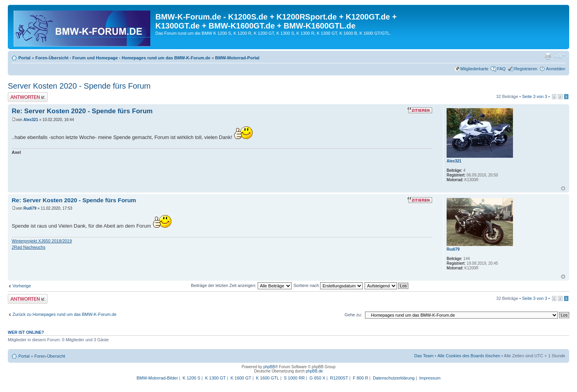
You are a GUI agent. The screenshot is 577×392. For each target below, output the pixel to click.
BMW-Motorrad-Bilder (157, 378)
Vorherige (22, 286)
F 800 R (361, 378)
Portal (24, 58)
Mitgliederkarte (474, 69)
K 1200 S (191, 378)
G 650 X (317, 378)
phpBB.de (314, 371)
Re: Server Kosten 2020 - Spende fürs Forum (82, 111)
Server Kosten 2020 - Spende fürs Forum (79, 86)
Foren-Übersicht (52, 58)
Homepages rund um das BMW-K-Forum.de (166, 58)
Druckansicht (548, 56)
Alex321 (31, 120)
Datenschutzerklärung (394, 378)
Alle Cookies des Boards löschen (469, 356)
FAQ (501, 69)
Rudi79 (30, 208)
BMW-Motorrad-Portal (237, 58)
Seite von (534, 96)
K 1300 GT (215, 378)
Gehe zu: (353, 315)
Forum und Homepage (95, 58)
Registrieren (526, 69)
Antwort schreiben (28, 97)
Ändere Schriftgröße (560, 56)
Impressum (430, 378)
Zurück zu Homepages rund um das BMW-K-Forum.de (64, 314)
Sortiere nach (328, 285)
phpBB (269, 367)
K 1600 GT (241, 378)
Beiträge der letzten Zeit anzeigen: (241, 285)
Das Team (424, 356)
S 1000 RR (294, 378)
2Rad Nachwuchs (28, 247)
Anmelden (556, 69)
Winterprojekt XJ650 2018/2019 (42, 241)
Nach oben (563, 188)
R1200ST (339, 378)
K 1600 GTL (268, 378)
